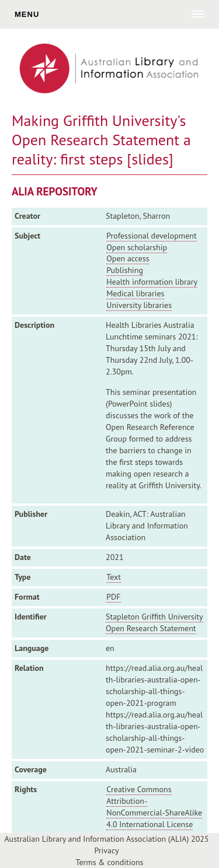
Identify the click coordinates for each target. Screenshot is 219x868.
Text (114, 577)
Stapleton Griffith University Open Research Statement (154, 622)
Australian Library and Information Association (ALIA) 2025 (106, 839)
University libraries (139, 305)
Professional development (151, 236)
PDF (113, 597)
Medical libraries (135, 293)
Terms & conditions (110, 862)
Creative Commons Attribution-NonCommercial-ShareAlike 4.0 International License (154, 807)
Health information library (152, 282)
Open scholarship (137, 247)
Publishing (125, 270)
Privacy (106, 850)
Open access (128, 258)
